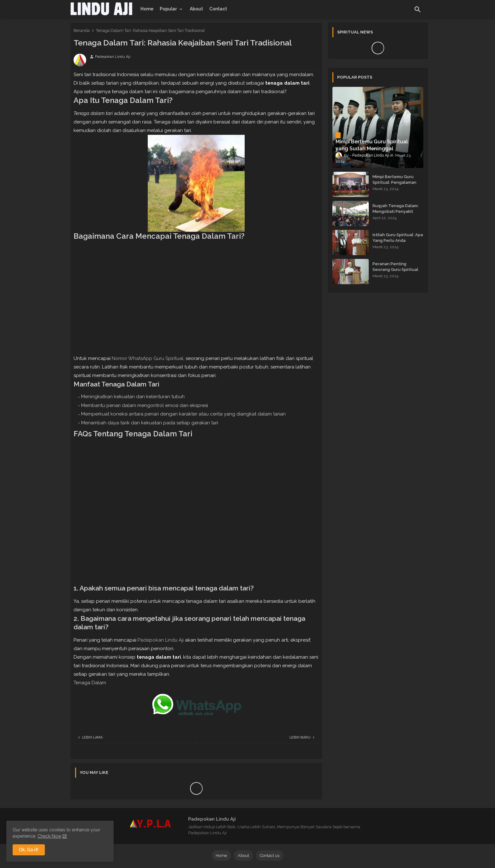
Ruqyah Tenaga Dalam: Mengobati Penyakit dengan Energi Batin (396, 211)
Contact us (270, 856)
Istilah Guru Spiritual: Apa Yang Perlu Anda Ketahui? (398, 240)
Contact (218, 9)
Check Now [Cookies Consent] (49, 836)
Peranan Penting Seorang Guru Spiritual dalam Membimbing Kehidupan (395, 272)
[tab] (147, 9)
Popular (168, 9)
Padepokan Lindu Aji (161, 640)
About (196, 9)
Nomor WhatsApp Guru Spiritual (148, 358)
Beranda (82, 30)
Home (147, 9)
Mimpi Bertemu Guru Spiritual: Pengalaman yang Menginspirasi (394, 182)
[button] (418, 9)
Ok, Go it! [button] (29, 850)
